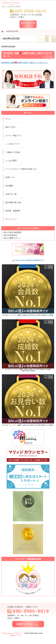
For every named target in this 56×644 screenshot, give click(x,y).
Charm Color (38, 633)
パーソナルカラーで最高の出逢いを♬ (21, 169)
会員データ (10, 177)
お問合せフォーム (28, 624)
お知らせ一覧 (11, 194)
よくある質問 (11, 161)
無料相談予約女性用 (28, 24)
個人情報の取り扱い (14, 202)
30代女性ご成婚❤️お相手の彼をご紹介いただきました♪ (25, 62)
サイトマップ (11, 219)
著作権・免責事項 (13, 211)
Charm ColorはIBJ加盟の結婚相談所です (29, 260)
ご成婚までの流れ (13, 152)
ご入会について (13, 144)
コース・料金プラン (14, 136)
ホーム (8, 119)
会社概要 (9, 186)
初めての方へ (11, 127)
